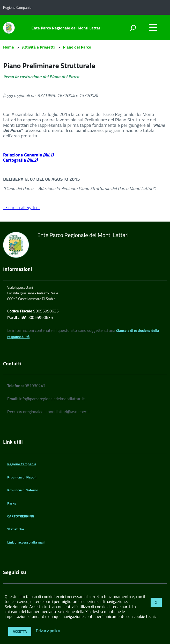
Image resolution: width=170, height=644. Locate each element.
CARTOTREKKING (21, 516)
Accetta (20, 631)
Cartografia (15, 160)
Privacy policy (48, 631)
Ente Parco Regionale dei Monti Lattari (67, 28)
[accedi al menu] (153, 27)
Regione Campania (22, 464)
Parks (12, 503)
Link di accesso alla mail (26, 542)
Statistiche (16, 529)
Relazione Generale (28, 155)
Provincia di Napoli (22, 477)
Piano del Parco (77, 47)
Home (8, 47)
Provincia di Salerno (23, 490)
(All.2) (32, 160)
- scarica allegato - (21, 207)
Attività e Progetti (39, 47)
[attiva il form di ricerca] (133, 28)
